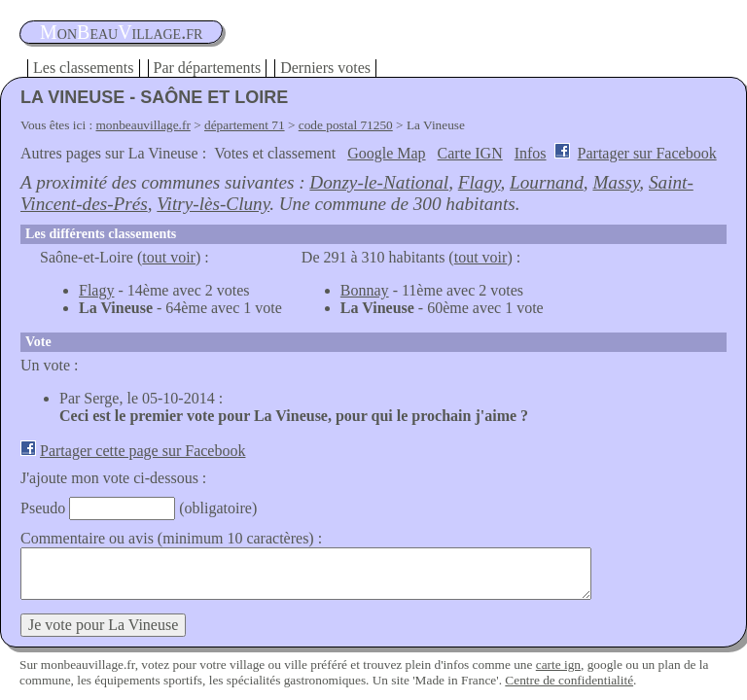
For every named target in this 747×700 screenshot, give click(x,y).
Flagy (480, 182)
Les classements (84, 68)
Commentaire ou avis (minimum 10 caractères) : (171, 538)
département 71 (245, 125)
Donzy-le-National (379, 182)
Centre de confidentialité (569, 680)
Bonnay (365, 290)
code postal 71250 (346, 125)
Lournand (547, 182)
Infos (531, 153)
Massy (616, 182)
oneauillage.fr (121, 32)
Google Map (386, 153)
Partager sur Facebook (647, 153)
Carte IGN (470, 153)
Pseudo (43, 508)
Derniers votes (325, 68)
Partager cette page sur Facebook (142, 451)
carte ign (558, 665)
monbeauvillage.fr (143, 125)
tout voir (169, 257)
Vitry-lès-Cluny (213, 204)
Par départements (208, 68)
